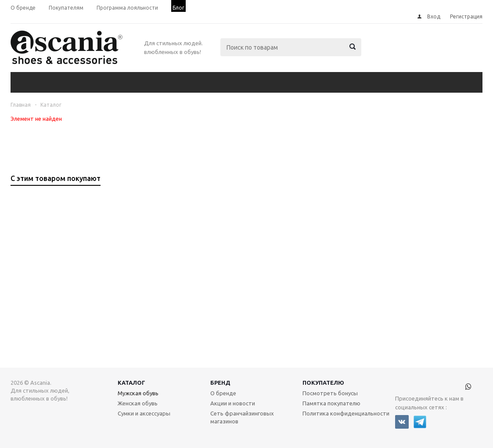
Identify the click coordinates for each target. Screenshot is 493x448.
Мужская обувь (138, 393)
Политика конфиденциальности (346, 413)
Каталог (131, 383)
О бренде (223, 393)
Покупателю (323, 383)
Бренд (220, 383)
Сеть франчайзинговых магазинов (242, 417)
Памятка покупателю (331, 403)
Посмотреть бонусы (330, 393)
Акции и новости (233, 403)
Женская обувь (138, 403)
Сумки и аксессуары (144, 413)
